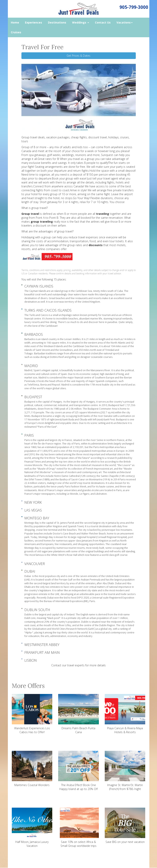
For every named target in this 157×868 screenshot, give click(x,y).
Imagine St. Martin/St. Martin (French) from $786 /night (125, 771)
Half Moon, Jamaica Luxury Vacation (32, 828)
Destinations (57, 22)
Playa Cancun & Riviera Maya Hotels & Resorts (125, 714)
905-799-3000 (134, 7)
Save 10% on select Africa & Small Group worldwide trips (78, 828)
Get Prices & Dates (78, 56)
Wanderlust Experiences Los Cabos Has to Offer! (32, 714)
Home (15, 22)
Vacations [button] (125, 22)
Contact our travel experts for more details (78, 665)
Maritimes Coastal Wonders (32, 769)
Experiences (34, 22)
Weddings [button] (81, 22)
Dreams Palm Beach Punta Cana (78, 714)
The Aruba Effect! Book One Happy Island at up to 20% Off (78, 771)
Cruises (16, 32)
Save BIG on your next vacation (125, 826)
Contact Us (103, 22)
